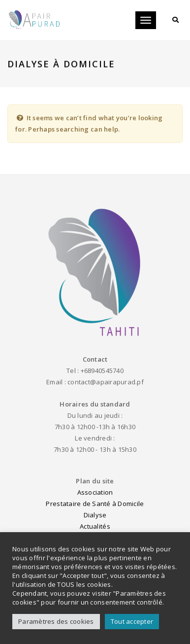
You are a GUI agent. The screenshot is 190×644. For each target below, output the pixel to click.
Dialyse (95, 515)
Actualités (95, 526)
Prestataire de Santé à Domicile (95, 504)
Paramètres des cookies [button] (56, 621)
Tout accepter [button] (132, 621)
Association (95, 492)
